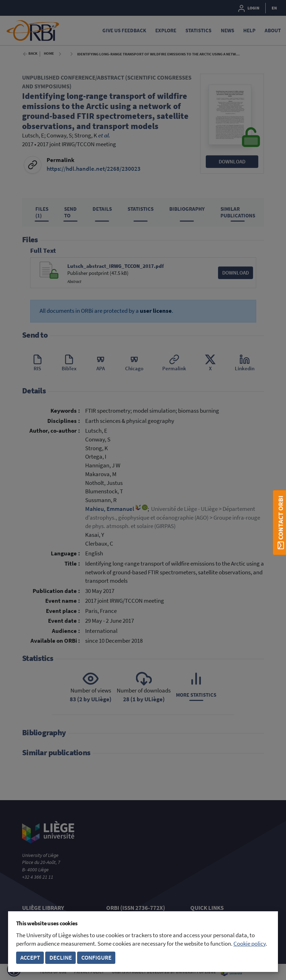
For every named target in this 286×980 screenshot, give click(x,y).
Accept (30, 958)
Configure (96, 958)
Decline (61, 958)
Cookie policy (250, 944)
